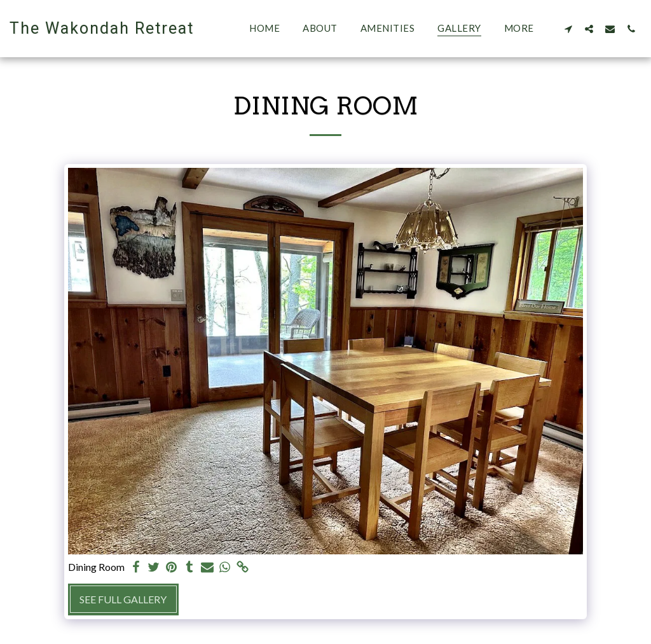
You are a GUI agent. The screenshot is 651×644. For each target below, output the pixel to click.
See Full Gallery (123, 599)
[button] (568, 29)
